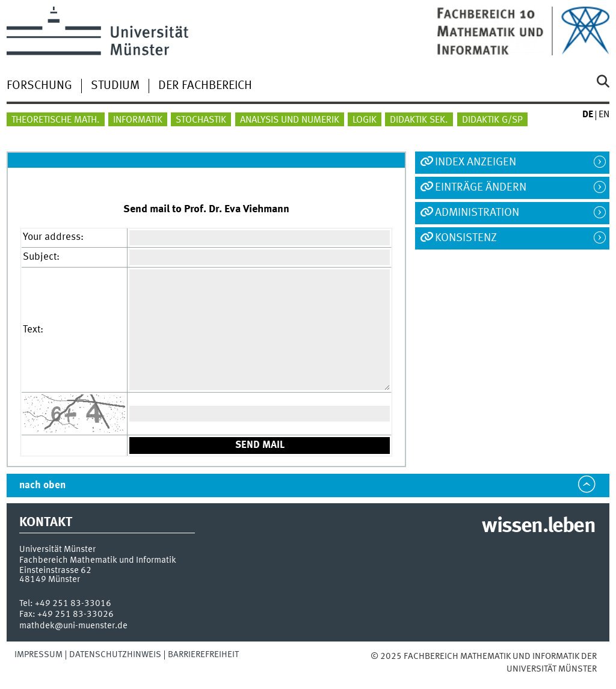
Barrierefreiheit (203, 655)
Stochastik (201, 120)
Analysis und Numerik (290, 120)
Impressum (38, 655)
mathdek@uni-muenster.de (73, 626)
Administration (477, 213)
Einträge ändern (481, 188)
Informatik (138, 120)
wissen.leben (538, 527)
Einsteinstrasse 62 (55, 571)
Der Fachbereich (205, 86)
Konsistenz (466, 238)
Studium (115, 86)
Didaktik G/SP (492, 120)
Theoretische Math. (56, 120)
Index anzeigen (476, 162)
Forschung (39, 86)
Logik (365, 120)
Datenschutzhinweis (115, 655)
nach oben (42, 485)
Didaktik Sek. (419, 120)
